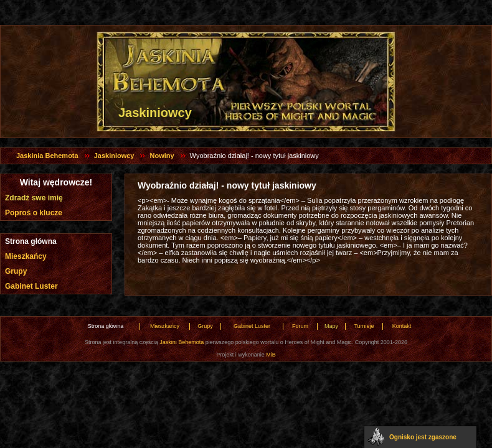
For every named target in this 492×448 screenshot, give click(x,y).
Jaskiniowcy (114, 156)
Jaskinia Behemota (47, 156)
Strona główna (31, 241)
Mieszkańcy (26, 256)
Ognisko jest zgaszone (423, 437)
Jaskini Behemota (182, 342)
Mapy (331, 326)
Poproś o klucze (34, 213)
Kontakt (402, 326)
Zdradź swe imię (34, 198)
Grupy (16, 271)
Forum (300, 326)
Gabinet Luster (31, 286)
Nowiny (162, 156)
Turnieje (364, 326)
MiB (271, 355)
